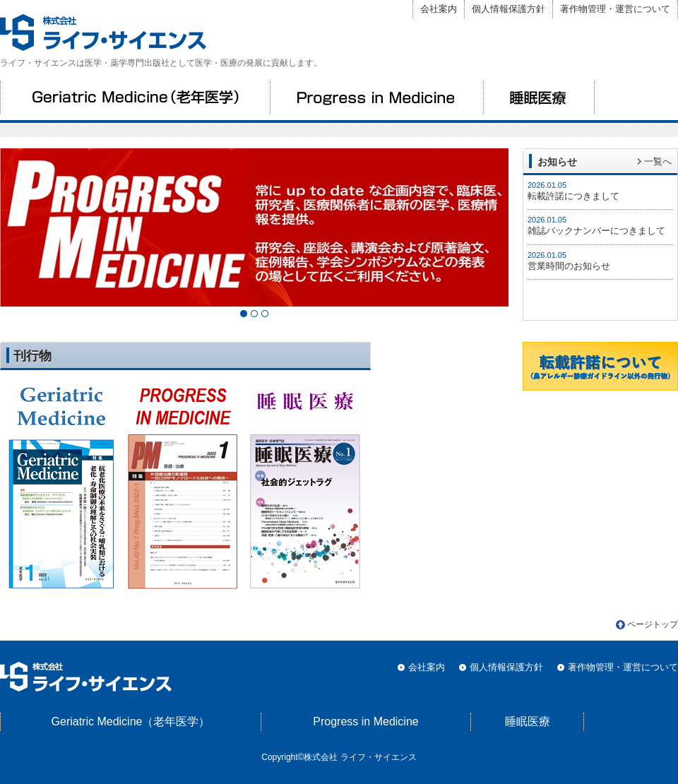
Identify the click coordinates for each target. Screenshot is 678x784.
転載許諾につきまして (573, 196)
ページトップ (653, 624)
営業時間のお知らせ (569, 266)
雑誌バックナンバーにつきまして (596, 231)
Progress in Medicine (376, 97)
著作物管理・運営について (615, 9)
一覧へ (658, 161)
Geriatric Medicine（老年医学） (135, 97)
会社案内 (439, 9)
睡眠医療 (539, 97)
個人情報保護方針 (509, 9)
